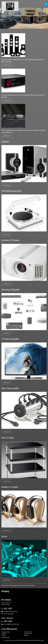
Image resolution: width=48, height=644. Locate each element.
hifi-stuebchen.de (9, 614)
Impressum (37, 640)
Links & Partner (21, 640)
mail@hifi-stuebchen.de (10, 612)
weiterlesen (7, 65)
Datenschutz (29, 640)
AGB (42, 640)
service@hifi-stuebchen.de (11, 624)
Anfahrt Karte (5, 637)
